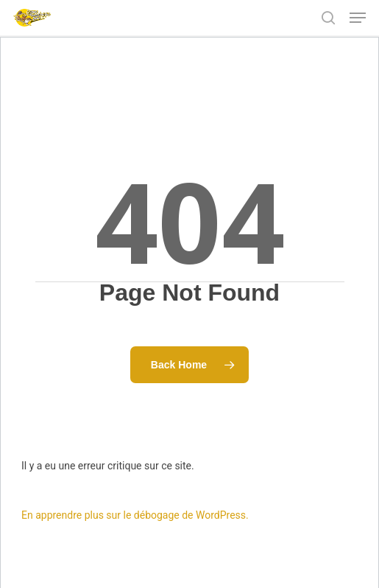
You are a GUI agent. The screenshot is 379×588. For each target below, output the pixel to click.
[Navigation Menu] (358, 18)
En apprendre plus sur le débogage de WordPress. (135, 515)
